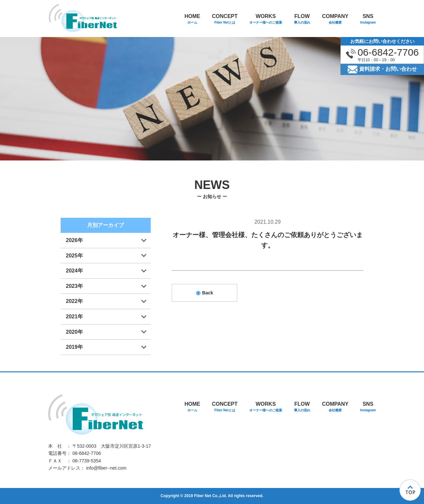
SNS (368, 19)
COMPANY (335, 19)
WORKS (266, 19)
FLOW (302, 19)
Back (204, 293)
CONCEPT (225, 19)
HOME (192, 19)
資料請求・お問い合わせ (382, 69)
